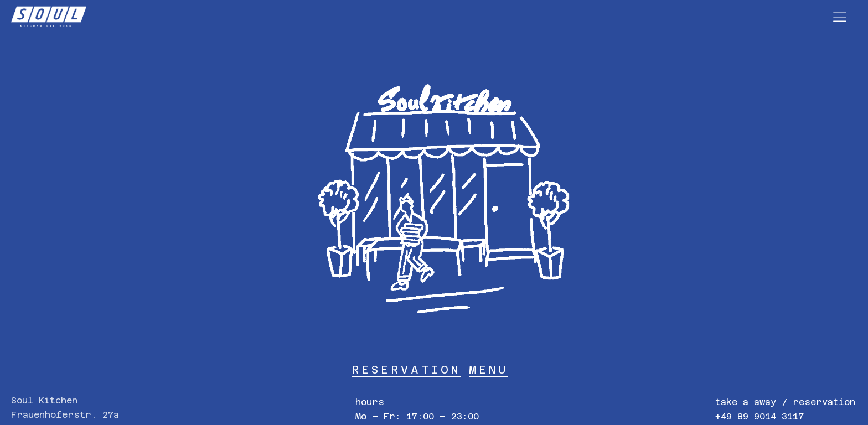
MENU (489, 370)
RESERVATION (406, 370)
